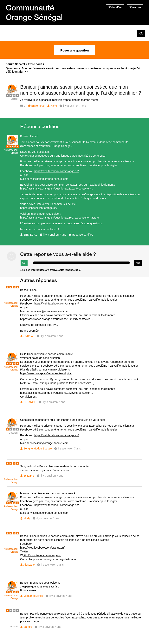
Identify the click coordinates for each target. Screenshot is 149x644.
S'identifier (115, 7)
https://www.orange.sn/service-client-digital (46, 373)
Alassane (29, 565)
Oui (24, 263)
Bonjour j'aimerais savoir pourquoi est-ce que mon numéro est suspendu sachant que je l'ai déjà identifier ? (81, 90)
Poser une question (74, 50)
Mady (27, 518)
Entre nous (38, 106)
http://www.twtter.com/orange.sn (42, 555)
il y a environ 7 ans (55, 235)
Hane (54, 106)
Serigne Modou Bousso (38, 448)
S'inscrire (135, 7)
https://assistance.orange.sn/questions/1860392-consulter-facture (59, 218)
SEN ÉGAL (30, 235)
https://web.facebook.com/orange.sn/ (57, 171)
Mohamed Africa (33, 596)
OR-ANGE (30, 402)
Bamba (28, 627)
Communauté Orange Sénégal (34, 12)
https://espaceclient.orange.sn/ (39, 208)
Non (138, 263)
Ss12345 (29, 336)
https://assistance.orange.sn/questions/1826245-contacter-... (57, 189)
